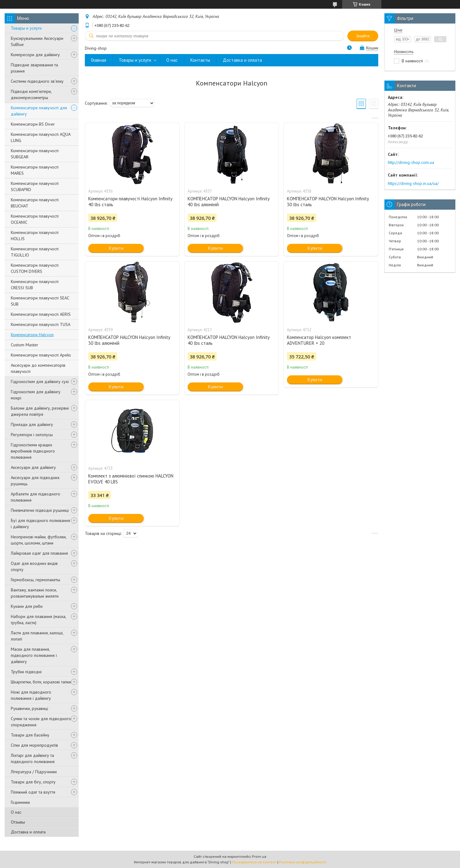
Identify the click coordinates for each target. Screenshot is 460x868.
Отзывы (18, 822)
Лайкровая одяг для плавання (39, 553)
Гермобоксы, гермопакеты (35, 580)
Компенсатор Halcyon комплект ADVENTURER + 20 (319, 340)
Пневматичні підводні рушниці (40, 510)
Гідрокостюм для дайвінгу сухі (40, 382)
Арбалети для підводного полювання (35, 497)
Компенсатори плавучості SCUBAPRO (35, 186)
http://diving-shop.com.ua (411, 162)
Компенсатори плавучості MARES (35, 170)
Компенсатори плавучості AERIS (41, 314)
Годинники (20, 802)
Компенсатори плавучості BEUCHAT (35, 203)
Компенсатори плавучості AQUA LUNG (41, 137)
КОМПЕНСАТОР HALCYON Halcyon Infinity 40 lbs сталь (228, 340)
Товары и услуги (26, 28)
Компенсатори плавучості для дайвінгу (39, 111)
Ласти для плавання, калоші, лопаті (37, 636)
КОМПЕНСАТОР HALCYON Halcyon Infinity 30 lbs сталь (328, 202)
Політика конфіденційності (303, 862)
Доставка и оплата (28, 832)
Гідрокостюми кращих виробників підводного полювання (33, 451)
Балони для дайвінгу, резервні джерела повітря (40, 411)
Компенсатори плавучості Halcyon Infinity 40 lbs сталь (130, 202)
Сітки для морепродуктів (34, 745)
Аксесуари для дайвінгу (33, 467)
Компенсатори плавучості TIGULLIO (35, 252)
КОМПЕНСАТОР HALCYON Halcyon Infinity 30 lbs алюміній (129, 340)
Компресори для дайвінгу (35, 55)
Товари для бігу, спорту (33, 782)
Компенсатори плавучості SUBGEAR (35, 154)
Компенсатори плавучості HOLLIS (35, 236)
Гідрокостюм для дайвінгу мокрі (36, 395)
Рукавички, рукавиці (29, 708)
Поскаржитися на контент (254, 862)
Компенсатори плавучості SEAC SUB (40, 301)
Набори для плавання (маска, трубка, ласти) (38, 620)
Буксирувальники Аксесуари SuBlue (37, 41)
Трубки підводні (26, 672)
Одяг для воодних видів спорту (34, 566)
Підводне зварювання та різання (34, 68)
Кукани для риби (27, 606)
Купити (116, 248)
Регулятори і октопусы (32, 435)
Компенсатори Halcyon (32, 335)
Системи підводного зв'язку (37, 81)
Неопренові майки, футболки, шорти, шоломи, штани (39, 540)
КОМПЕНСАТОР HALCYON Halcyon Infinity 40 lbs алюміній (228, 202)
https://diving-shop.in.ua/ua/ (413, 183)
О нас (16, 812)
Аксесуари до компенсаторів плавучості (38, 368)
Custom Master (25, 345)
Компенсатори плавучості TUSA (41, 324)
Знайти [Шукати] (363, 36)
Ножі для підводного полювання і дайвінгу (31, 695)
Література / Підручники (34, 772)
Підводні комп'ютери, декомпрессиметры (31, 94)
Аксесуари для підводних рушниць (35, 481)
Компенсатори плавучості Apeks (41, 355)
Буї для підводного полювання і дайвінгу (40, 524)
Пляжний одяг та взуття (33, 792)
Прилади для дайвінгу (32, 424)
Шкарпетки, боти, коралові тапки (41, 682)
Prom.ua (259, 856)
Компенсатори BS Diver (33, 124)
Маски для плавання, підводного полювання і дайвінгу (34, 655)
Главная (99, 60)
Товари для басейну (30, 735)
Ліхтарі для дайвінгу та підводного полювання (33, 758)
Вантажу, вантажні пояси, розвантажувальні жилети (35, 593)
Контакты (200, 60)
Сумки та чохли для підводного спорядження (41, 722)
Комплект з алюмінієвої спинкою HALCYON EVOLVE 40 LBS (131, 479)
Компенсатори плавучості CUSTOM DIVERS (35, 268)
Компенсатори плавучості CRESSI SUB (35, 285)
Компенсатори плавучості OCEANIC (35, 219)
